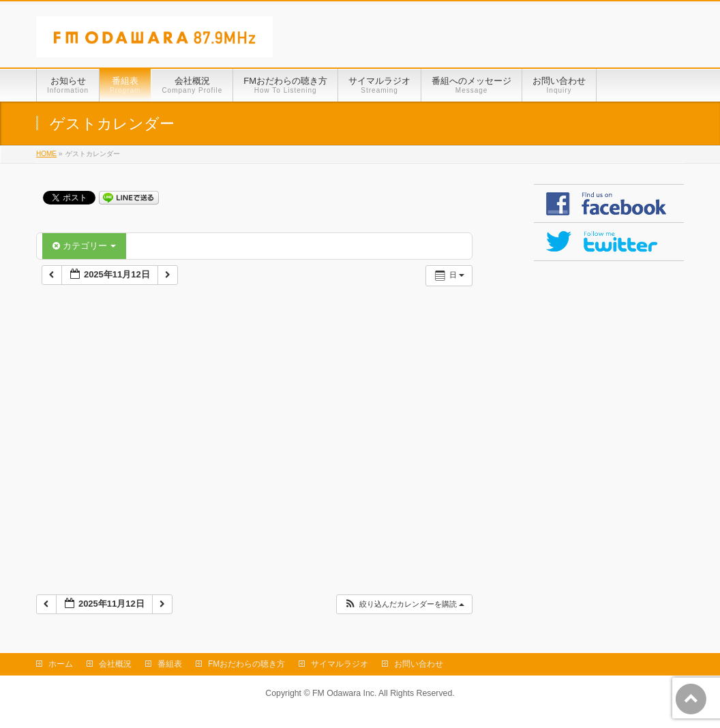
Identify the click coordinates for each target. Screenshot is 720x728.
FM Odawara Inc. (344, 693)
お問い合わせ (419, 664)
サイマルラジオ (340, 664)
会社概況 (115, 664)
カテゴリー (84, 246)
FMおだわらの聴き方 (246, 664)
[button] (404, 604)
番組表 (170, 664)
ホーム (61, 664)
